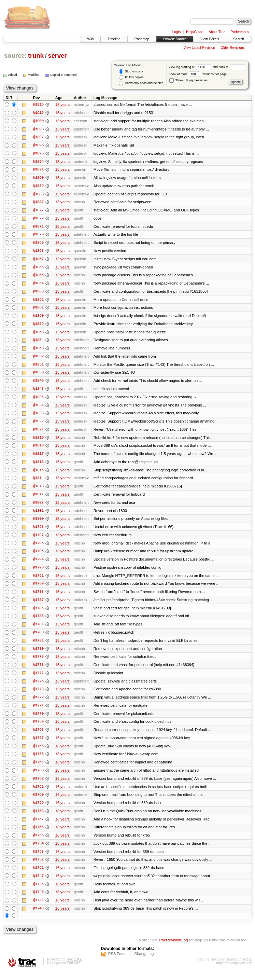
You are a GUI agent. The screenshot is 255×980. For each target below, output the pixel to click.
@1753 (38, 859)
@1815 (38, 473)
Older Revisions (233, 48)
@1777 (38, 678)
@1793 (38, 572)
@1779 (38, 662)
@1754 (38, 851)
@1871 (38, 227)
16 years (62, 728)
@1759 (38, 810)
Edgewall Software (66, 971)
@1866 (38, 268)
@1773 (38, 695)
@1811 (38, 498)
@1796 (38, 547)
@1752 (38, 867)
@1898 (38, 129)
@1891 (38, 170)
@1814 (38, 482)
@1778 (38, 670)
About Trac (217, 32)
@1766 (38, 752)
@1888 (38, 195)
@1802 (38, 506)
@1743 (38, 916)
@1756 (38, 834)
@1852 (38, 359)
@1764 (38, 769)
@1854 (38, 342)
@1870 (38, 236)
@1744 (38, 908)
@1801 (38, 514)
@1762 (38, 785)
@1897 (38, 137)
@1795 (38, 555)
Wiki (90, 39)
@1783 (38, 637)
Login (176, 32)
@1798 (38, 531)
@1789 (38, 588)
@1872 (38, 219)
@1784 (38, 629)
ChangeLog (144, 962)
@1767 (38, 744)
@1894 (38, 162)
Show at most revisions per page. (198, 74)
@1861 (38, 309)
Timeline (114, 39)
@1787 (38, 605)
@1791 (38, 580)
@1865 (38, 277)
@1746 (38, 892)
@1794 (38, 564)
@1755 (38, 842)
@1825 (38, 400)
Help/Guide (195, 32)
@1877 (38, 211)
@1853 (38, 350)
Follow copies (131, 77)
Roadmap (142, 39)
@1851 (38, 367)
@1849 (38, 383)
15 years (62, 105)
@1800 (38, 523)
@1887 (38, 203)
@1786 (38, 613)
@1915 (38, 113)
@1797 (38, 539)
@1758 (38, 818)
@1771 (38, 711)
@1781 (38, 646)
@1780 (38, 654)
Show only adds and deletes (141, 83)
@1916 (38, 105)
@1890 (38, 178)
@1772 (38, 703)
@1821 (38, 432)
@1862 (38, 301)
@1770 (38, 719)
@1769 (38, 728)
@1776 (38, 687)
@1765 (38, 760)
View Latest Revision (199, 48)
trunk (36, 56)
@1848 (38, 391)
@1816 (38, 465)
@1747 (38, 883)
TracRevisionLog (173, 948)
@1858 (38, 334)
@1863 (38, 293)
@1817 (38, 457)
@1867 (38, 260)
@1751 (38, 875)
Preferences (240, 32)
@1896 (38, 146)
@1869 (38, 244)
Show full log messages (188, 80)
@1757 (38, 826)
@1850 (38, 375)
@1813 (38, 490)
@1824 (38, 408)
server (57, 56)
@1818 (38, 449)
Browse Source (175, 39)
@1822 (38, 424)
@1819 (38, 441)
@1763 (38, 777)
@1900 (38, 121)
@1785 (38, 621)
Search (239, 39)
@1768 (38, 736)
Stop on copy (131, 72)
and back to (229, 67)
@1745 (38, 900)
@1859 (38, 326)
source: (15, 56)
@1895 (38, 154)
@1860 (38, 318)
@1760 (38, 801)
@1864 (38, 285)
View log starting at (191, 67)
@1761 (38, 793)
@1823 (38, 416)
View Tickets (210, 39)
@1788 (38, 596)
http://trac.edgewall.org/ (234, 971)
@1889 (38, 187)
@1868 (38, 252)
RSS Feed (117, 962)
